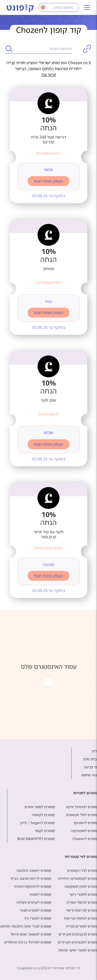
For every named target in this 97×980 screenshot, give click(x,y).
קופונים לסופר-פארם (40, 807)
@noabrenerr (48, 153)
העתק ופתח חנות (48, 181)
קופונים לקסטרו (43, 815)
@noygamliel (49, 282)
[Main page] (20, 7)
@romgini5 (49, 414)
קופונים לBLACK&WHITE (36, 839)
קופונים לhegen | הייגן (38, 823)
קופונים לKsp (45, 831)
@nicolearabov (48, 548)
